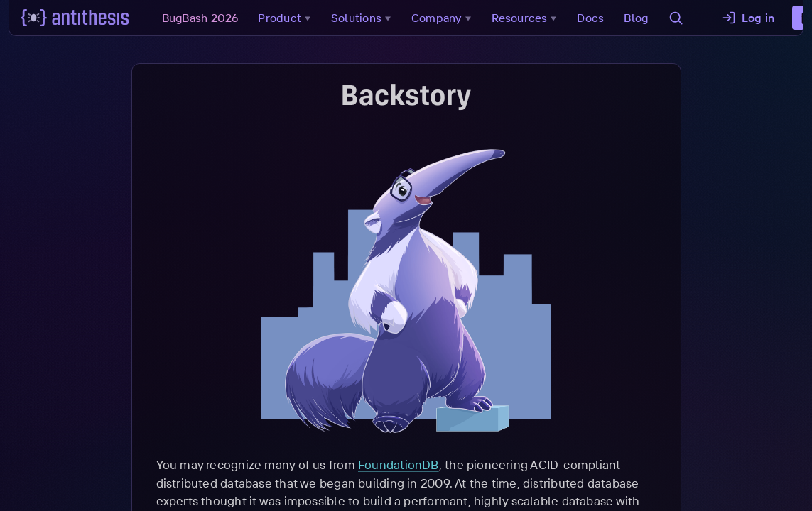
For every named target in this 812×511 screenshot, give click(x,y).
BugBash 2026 (202, 18)
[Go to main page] (76, 18)
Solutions (364, 18)
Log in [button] (749, 18)
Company (444, 18)
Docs (592, 18)
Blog (638, 18)
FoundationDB (399, 465)
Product (288, 18)
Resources (527, 18)
